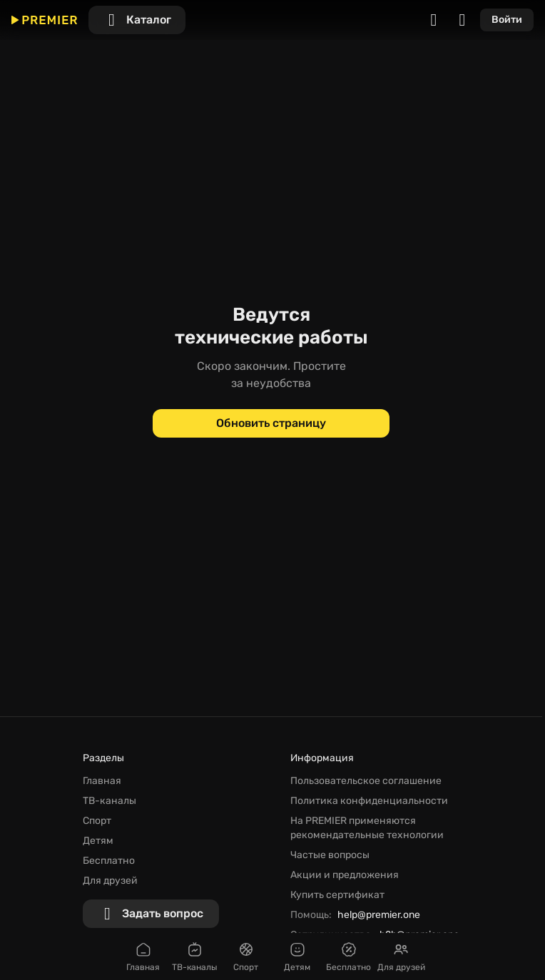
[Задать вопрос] (151, 914)
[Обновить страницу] (271, 423)
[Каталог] (137, 20)
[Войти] (507, 20)
